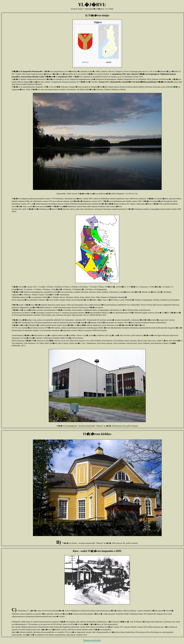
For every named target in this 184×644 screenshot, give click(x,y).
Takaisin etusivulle (92, 640)
